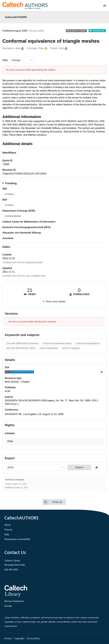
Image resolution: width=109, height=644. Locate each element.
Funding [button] (10, 183)
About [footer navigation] (8, 525)
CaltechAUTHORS (16, 17)
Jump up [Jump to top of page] (52, 502)
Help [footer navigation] (7, 535)
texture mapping (71, 348)
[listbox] (21, 60)
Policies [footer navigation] (8, 530)
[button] (54, 441)
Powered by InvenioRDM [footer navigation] (17, 539)
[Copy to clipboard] (102, 372)
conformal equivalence (88, 343)
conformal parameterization (57, 343)
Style (5, 60)
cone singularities (49, 348)
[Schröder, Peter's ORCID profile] (46, 48)
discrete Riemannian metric (21, 348)
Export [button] (79, 467)
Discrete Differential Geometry (23, 343)
